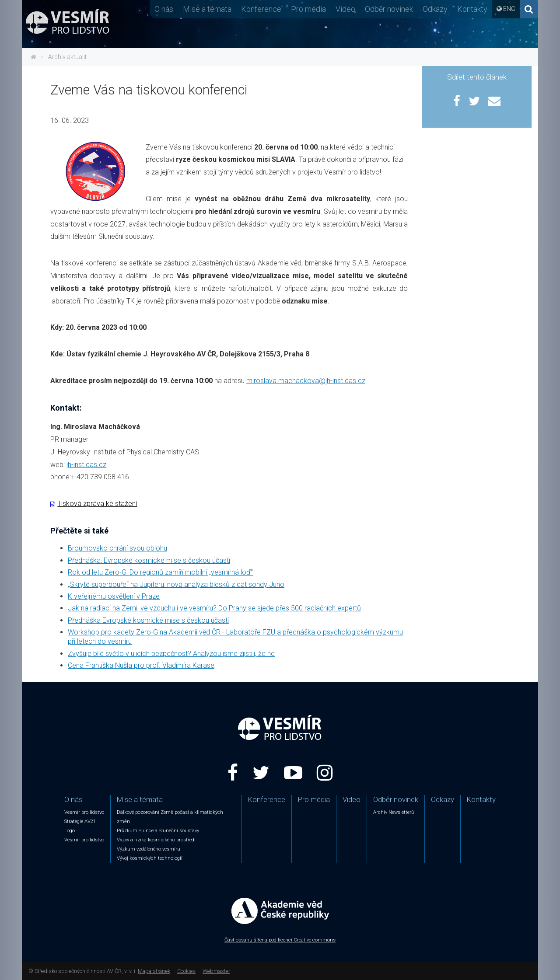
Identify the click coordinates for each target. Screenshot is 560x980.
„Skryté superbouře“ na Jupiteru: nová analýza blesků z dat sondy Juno (176, 584)
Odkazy (435, 9)
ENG (509, 9)
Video (345, 9)
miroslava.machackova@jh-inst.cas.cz (306, 381)
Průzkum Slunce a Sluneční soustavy (158, 831)
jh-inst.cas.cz (86, 465)
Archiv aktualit (67, 57)
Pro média (308, 9)
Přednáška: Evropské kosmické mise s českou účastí (149, 560)
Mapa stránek (154, 971)
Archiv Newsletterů (394, 812)
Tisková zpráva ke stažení (97, 504)
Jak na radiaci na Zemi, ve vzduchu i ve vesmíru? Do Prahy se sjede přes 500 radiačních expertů (214, 608)
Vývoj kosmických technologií (150, 858)
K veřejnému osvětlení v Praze (114, 596)
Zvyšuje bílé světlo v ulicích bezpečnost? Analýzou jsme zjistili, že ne (171, 654)
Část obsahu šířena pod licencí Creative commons (280, 940)
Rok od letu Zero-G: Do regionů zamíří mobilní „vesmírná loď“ (160, 572)
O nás (164, 9)
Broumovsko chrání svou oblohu (117, 548)
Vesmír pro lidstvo (84, 812)
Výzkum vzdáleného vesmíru (149, 849)
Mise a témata (207, 9)
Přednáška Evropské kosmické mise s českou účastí (148, 620)
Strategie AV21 (80, 821)
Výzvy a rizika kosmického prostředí (156, 840)
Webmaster (216, 971)
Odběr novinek (389, 9)
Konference (261, 9)
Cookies (186, 971)
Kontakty (472, 9)
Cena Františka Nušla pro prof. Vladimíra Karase (141, 665)
